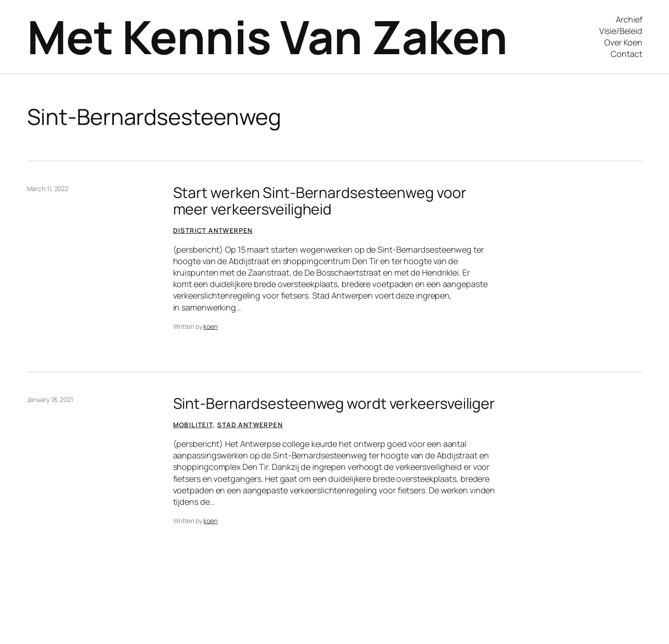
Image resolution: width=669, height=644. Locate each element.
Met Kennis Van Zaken (267, 37)
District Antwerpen (213, 230)
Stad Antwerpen (250, 425)
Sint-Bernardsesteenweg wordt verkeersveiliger (334, 403)
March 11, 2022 (48, 189)
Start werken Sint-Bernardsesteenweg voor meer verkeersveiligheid (320, 201)
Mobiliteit (193, 425)
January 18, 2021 (50, 399)
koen (211, 326)
